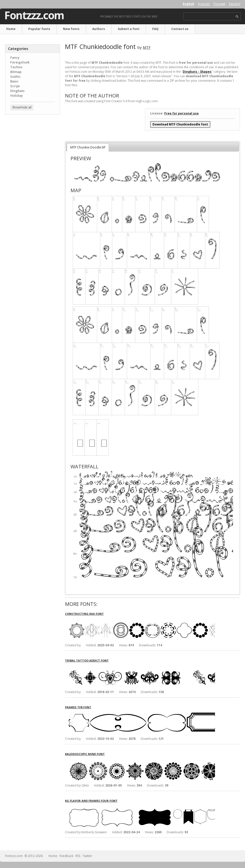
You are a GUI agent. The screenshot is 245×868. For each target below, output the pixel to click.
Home (11, 29)
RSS (78, 856)
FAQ (155, 29)
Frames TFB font (78, 707)
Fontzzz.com (34, 15)
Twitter (87, 856)
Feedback (66, 856)
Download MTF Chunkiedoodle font (180, 124)
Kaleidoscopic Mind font (85, 754)
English (188, 4)
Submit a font (129, 29)
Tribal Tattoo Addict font (87, 660)
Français (204, 4)
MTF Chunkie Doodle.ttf (88, 147)
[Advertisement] (32, 149)
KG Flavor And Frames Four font (91, 801)
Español (235, 4)
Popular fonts (39, 29)
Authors (99, 29)
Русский (219, 4)
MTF (147, 47)
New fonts (71, 29)
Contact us (180, 29)
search (237, 17)
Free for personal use (181, 113)
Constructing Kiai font (84, 614)
